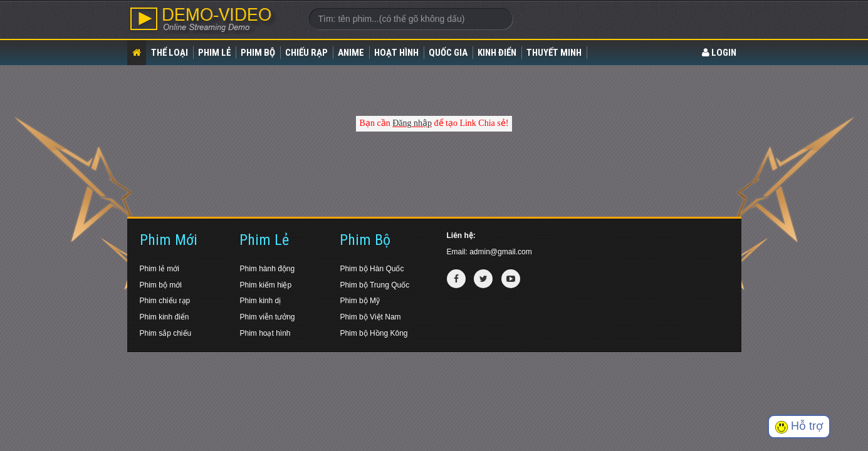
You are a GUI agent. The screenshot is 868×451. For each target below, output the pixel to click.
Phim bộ (258, 53)
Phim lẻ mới (159, 269)
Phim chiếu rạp (165, 301)
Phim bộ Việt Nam (370, 317)
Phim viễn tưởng (267, 317)
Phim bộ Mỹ (360, 301)
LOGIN (719, 53)
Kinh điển (497, 53)
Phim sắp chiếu (166, 333)
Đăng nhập (412, 123)
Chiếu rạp (306, 53)
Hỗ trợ (799, 426)
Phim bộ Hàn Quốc (372, 269)
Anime (351, 53)
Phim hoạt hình (265, 333)
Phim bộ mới (161, 285)
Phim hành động (267, 269)
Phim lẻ (214, 53)
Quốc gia (448, 53)
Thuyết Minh (554, 53)
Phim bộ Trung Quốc (374, 285)
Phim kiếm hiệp (265, 285)
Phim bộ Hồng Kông (374, 333)
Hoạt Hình (396, 53)
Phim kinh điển (165, 317)
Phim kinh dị (260, 301)
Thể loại (170, 53)
